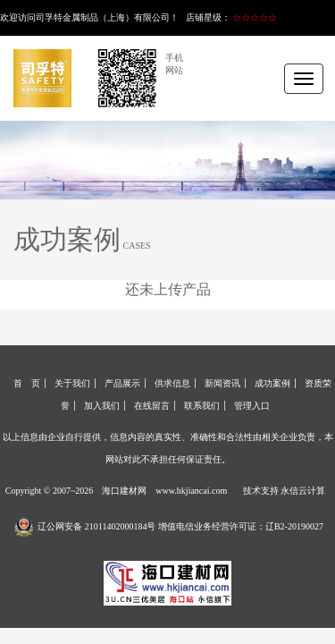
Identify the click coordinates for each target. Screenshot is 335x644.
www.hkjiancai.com (191, 491)
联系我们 (202, 406)
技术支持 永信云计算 (285, 491)
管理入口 (252, 406)
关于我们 (72, 383)
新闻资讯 (222, 383)
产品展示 (122, 383)
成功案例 (272, 383)
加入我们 (102, 406)
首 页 (27, 383)
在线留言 (152, 406)
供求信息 (172, 383)
